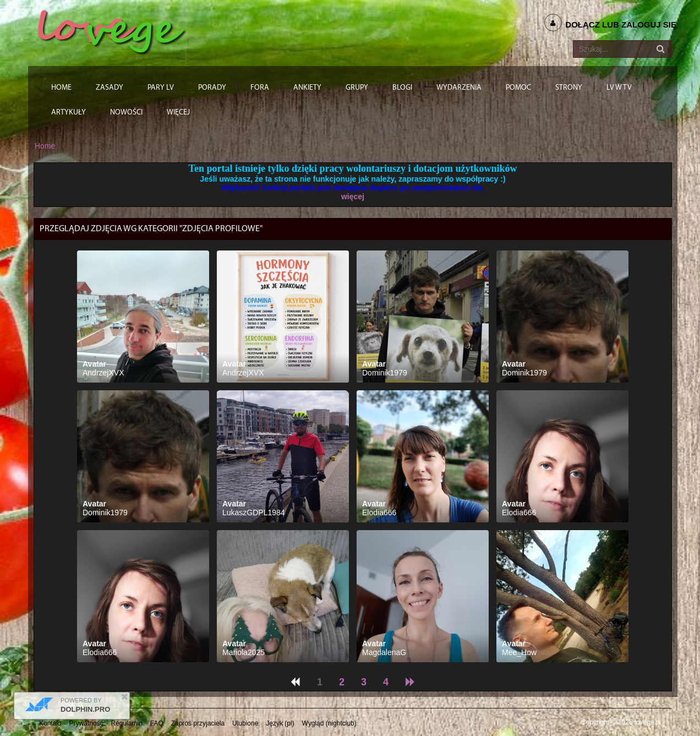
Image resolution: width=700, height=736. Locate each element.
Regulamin (127, 723)
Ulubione (245, 723)
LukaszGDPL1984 (254, 513)
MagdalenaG (384, 652)
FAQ (157, 723)
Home (45, 146)
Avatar (94, 364)
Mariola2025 (244, 652)
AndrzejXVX (103, 373)
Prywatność (86, 723)
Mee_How (519, 652)
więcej (353, 197)
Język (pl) (280, 723)
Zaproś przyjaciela (198, 723)
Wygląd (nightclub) (329, 723)
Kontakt (50, 723)
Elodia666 (379, 513)
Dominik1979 (385, 373)
